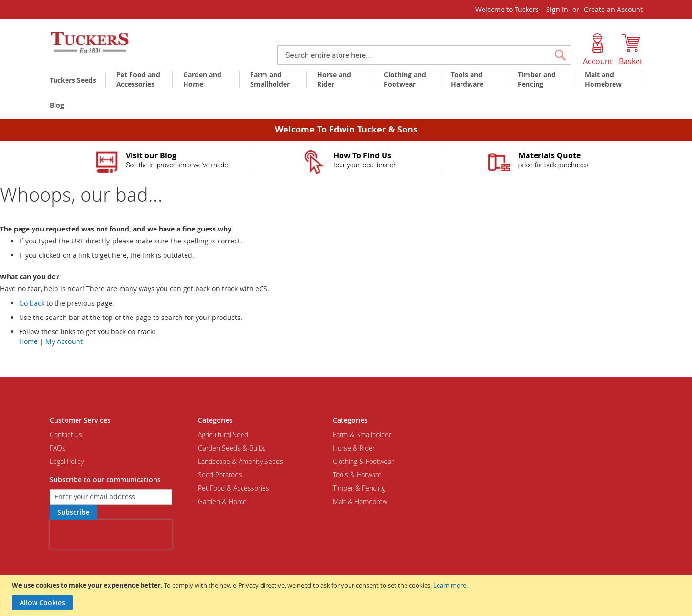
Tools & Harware (357, 475)
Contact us (66, 434)
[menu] (346, 93)
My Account (64, 341)
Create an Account (613, 9)
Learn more (450, 585)
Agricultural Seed (223, 434)
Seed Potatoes (220, 475)
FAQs (58, 448)
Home (28, 341)
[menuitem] (75, 80)
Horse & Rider (354, 448)
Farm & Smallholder (362, 434)
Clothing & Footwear (363, 461)
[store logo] (90, 43)
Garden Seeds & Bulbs (232, 448)
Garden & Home (222, 501)
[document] (347, 596)
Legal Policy (67, 461)
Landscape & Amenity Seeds (241, 461)
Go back (32, 303)
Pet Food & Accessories (234, 488)
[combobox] (424, 55)
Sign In (557, 9)
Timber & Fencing (359, 488)
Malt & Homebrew (360, 501)
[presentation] (111, 534)
